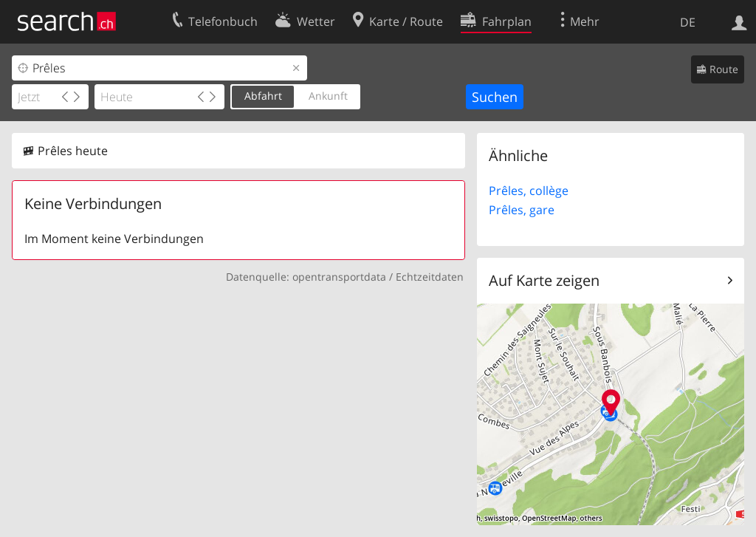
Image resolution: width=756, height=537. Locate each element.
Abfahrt (263, 96)
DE (688, 22)
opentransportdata (339, 277)
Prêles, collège (529, 191)
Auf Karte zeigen (544, 280)
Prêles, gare (522, 210)
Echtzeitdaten (430, 277)
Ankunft (328, 96)
